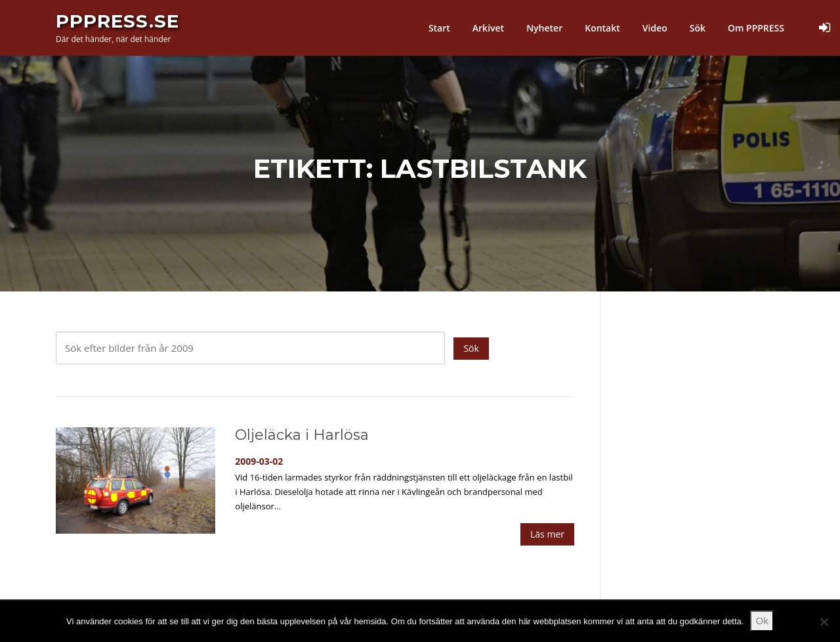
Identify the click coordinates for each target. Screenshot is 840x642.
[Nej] (824, 622)
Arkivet (488, 28)
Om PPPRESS (756, 28)
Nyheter (544, 28)
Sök (698, 28)
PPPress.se (117, 21)
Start (439, 28)
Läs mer (547, 534)
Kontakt (602, 28)
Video (655, 28)
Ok (762, 620)
